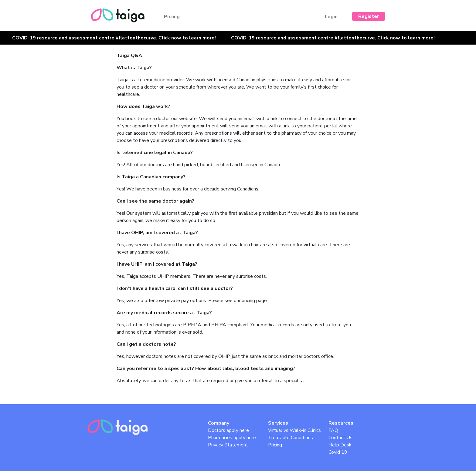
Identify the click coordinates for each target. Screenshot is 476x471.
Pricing (172, 17)
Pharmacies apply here (232, 438)
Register (369, 16)
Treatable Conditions (291, 438)
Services (278, 423)
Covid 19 (338, 452)
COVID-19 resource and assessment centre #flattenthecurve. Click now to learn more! (114, 38)
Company (219, 423)
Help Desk (340, 445)
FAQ (333, 430)
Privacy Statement (228, 445)
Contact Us (340, 438)
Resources (341, 423)
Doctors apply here (228, 430)
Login (331, 17)
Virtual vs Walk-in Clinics (294, 430)
